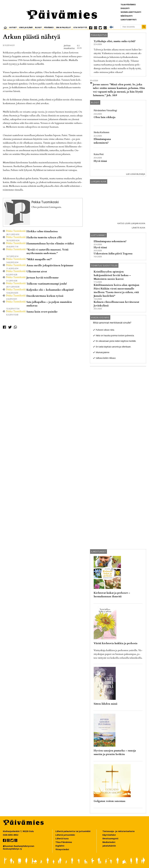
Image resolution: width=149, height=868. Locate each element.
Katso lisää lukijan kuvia (131, 223)
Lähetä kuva (139, 228)
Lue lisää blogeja (136, 174)
